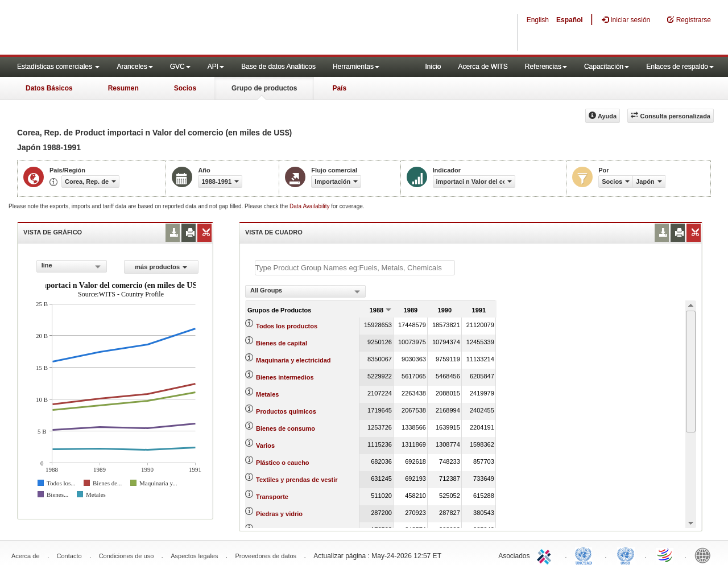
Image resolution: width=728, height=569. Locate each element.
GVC (180, 67)
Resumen (123, 88)
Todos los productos (287, 326)
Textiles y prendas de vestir (297, 480)
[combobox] (72, 266)
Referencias (546, 67)
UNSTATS (626, 555)
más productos (161, 267)
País (339, 88)
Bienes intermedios (285, 377)
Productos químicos (286, 411)
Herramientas (356, 67)
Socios (185, 88)
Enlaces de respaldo (680, 67)
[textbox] (355, 268)
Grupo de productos (264, 88)
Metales (267, 394)
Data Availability (310, 206)
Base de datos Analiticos (278, 67)
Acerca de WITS (483, 67)
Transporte (272, 497)
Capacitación (607, 67)
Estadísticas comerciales (58, 67)
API (216, 67)
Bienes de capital (282, 343)
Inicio (433, 67)
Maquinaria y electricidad (293, 360)
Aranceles (135, 67)
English (538, 20)
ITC (546, 555)
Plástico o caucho (283, 463)
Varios (265, 446)
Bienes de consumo (286, 428)
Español (570, 20)
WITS (114, 28)
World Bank (705, 555)
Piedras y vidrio (279, 514)
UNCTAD (586, 555)
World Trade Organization (665, 555)
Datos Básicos (49, 88)
